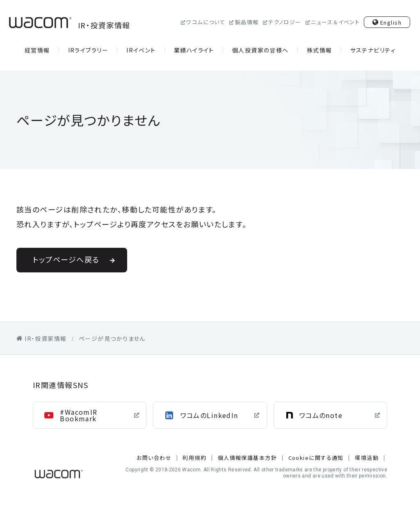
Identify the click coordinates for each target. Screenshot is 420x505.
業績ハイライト (194, 50)
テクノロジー (285, 22)
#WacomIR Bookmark (79, 415)
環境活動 (367, 458)
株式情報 (320, 50)
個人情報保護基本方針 (247, 458)
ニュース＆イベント (335, 22)
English (391, 22)
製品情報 (247, 22)
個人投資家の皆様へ (260, 50)
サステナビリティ (373, 50)
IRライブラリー (88, 50)
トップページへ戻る (66, 259)
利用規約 (194, 458)
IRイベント (141, 50)
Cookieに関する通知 (316, 458)
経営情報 (37, 50)
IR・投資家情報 (68, 23)
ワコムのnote (321, 415)
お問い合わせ (154, 458)
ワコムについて (206, 22)
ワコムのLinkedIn (209, 415)
